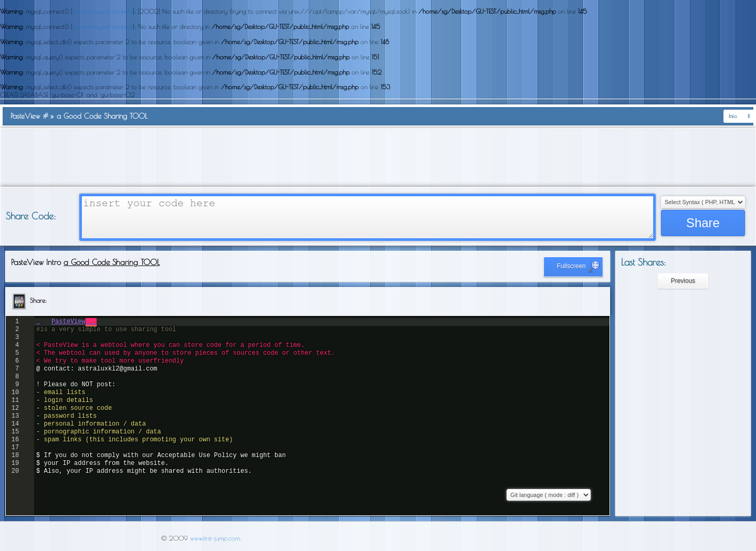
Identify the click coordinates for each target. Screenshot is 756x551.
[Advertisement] (378, 157)
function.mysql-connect (103, 11)
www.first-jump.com (215, 538)
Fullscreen (578, 267)
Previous (683, 281)
